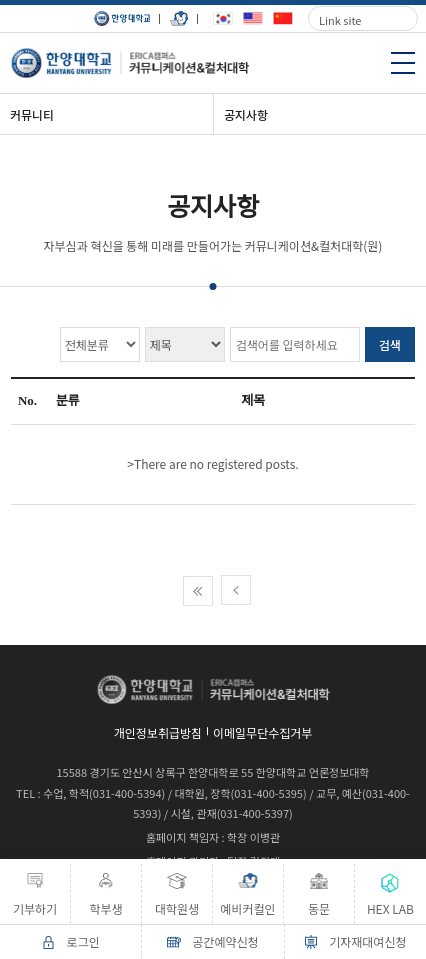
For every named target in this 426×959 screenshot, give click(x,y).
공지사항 (246, 114)
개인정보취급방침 (158, 732)
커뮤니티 (32, 114)
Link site (340, 20)
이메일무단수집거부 (262, 732)
